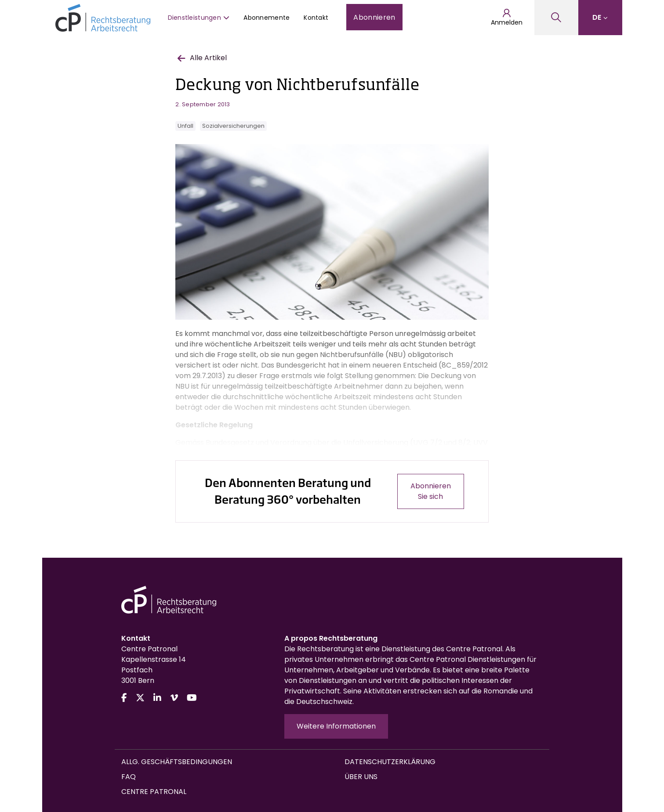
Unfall (185, 126)
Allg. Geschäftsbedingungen (177, 762)
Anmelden (507, 17)
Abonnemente (267, 18)
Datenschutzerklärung (390, 762)
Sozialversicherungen (233, 126)
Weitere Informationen (336, 726)
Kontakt (316, 18)
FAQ (129, 777)
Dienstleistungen (199, 18)
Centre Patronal (154, 792)
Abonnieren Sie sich (431, 491)
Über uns (361, 777)
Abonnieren (374, 17)
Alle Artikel (202, 58)
